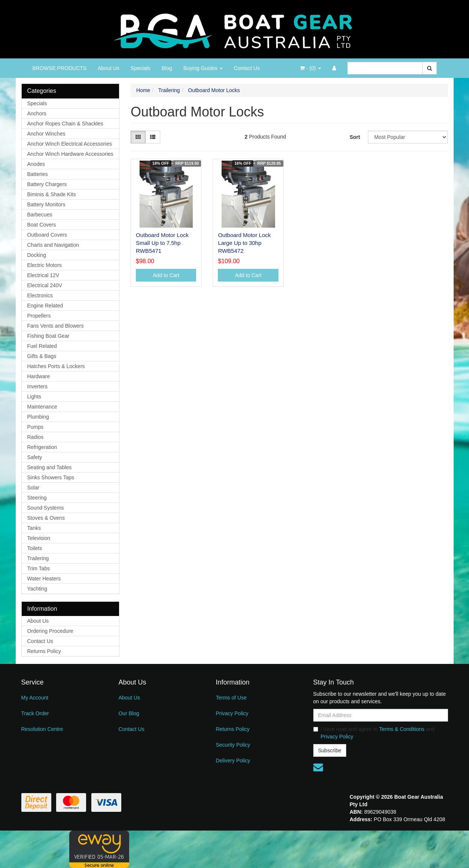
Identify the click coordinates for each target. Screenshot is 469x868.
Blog (167, 68)
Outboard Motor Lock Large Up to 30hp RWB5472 (244, 243)
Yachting (37, 589)
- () (310, 68)
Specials (141, 68)
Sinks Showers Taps (51, 477)
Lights (34, 397)
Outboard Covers (47, 235)
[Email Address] (381, 715)
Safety (35, 457)
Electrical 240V (45, 285)
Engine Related (45, 306)
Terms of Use (231, 698)
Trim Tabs (39, 568)
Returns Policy (44, 651)
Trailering (38, 558)
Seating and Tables (50, 467)
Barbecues (40, 215)
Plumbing (38, 417)
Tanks (34, 528)
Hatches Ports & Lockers (56, 366)
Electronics (40, 295)
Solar (33, 488)
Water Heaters (44, 579)
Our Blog (129, 713)
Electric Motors (45, 265)
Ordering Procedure (50, 631)
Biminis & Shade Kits (52, 194)
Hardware (39, 376)
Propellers (39, 316)
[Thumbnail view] (138, 137)
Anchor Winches (46, 134)
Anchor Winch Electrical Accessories (70, 144)
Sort (355, 137)
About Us (109, 68)
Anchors (37, 113)
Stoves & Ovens (46, 518)
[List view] (153, 137)
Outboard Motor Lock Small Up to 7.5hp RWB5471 (162, 243)
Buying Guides (203, 68)
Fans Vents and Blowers (56, 326)
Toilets (35, 548)
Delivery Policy (233, 761)
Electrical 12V (43, 275)
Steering (37, 498)
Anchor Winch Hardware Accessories (70, 154)
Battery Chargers (47, 184)
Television (39, 538)
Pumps (36, 427)
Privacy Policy (232, 713)
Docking (37, 255)
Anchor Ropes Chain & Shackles (65, 124)
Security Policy (233, 745)
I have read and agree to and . (374, 733)
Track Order (35, 713)
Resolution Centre (42, 729)
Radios (36, 437)
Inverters (37, 386)
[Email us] (318, 767)
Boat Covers (42, 225)
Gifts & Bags (42, 356)
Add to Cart (166, 275)
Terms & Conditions (402, 729)
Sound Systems (46, 508)
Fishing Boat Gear (48, 336)
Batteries (38, 174)
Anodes (36, 164)
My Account (35, 698)
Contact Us (247, 68)
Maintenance (42, 407)
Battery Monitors (46, 204)
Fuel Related (42, 346)
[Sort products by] (408, 137)
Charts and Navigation (53, 245)
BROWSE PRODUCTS (60, 68)
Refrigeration (42, 447)
